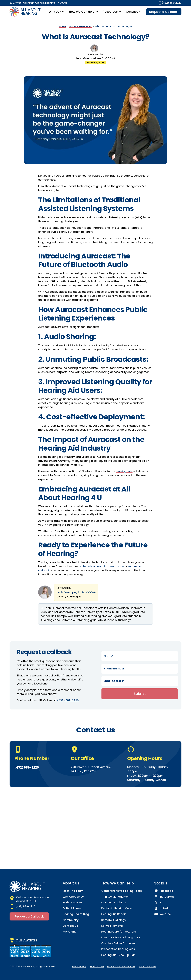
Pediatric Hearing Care (116, 908)
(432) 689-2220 (68, 700)
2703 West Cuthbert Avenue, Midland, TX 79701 (38, 3)
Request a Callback (164, 12)
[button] (57, 12)
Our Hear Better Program (118, 943)
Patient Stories (73, 902)
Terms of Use (97, 966)
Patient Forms (72, 908)
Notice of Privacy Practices (121, 966)
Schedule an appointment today (102, 566)
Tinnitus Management (116, 897)
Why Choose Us (73, 897)
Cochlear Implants (114, 902)
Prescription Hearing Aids (118, 949)
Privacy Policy (79, 966)
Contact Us (70, 926)
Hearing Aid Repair (114, 914)
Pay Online (70, 932)
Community (71, 920)
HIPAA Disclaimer (147, 966)
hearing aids (124, 471)
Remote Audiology (114, 920)
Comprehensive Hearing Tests (122, 891)
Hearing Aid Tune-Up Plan (118, 955)
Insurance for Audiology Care (121, 937)
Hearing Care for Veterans (119, 932)
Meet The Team (73, 891)
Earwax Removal (112, 926)
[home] (25, 12)
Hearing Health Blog (76, 914)
